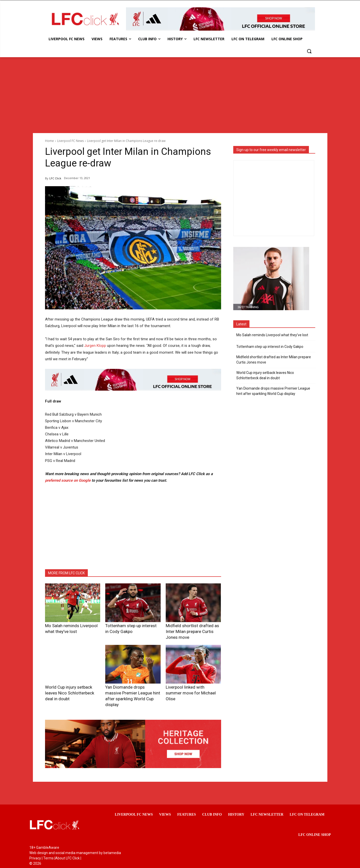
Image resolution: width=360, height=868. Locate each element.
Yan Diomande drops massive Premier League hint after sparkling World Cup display (131, 684)
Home (49, 141)
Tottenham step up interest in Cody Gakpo (270, 347)
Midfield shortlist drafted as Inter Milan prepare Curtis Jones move (274, 360)
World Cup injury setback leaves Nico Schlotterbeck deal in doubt (265, 375)
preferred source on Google (68, 480)
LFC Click (55, 178)
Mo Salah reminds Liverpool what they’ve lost (272, 335)
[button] (309, 51)
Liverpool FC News (70, 141)
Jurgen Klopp (95, 346)
